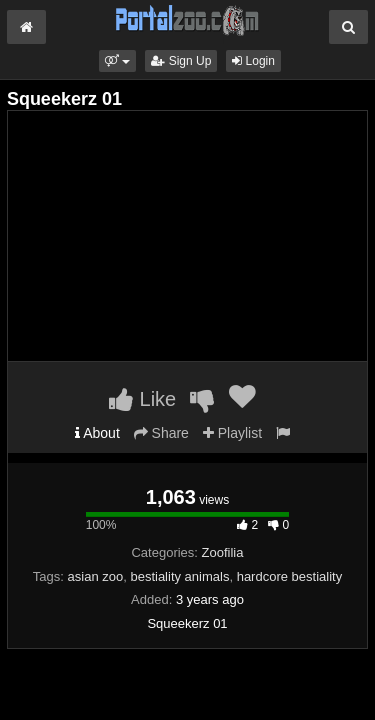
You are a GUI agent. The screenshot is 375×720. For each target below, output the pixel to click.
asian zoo (96, 576)
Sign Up (181, 61)
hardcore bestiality (290, 576)
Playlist (232, 433)
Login (253, 61)
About (97, 433)
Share (161, 433)
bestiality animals (179, 576)
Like (142, 399)
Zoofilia (223, 552)
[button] (117, 61)
